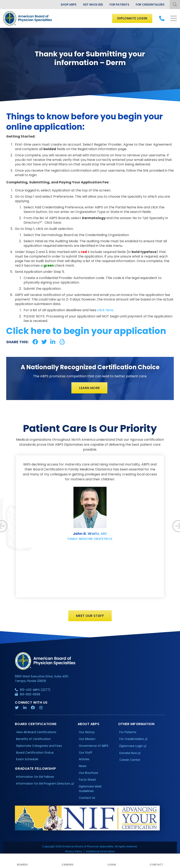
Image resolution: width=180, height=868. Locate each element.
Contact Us (87, 799)
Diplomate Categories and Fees (39, 747)
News (83, 767)
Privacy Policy (74, 852)
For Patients (118, 5)
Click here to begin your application (86, 331)
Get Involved (91, 5)
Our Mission (87, 740)
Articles (84, 760)
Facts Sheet (87, 781)
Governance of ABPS (94, 747)
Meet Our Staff (90, 616)
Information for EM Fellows (35, 778)
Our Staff (86, 753)
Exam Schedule (27, 760)
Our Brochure (88, 774)
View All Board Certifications (36, 733)
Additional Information (100, 852)
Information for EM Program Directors (43, 785)
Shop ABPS (66, 5)
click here (105, 310)
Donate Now (128, 754)
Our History (87, 733)
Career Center (130, 761)
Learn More (89, 388)
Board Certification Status (35, 753)
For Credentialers (150, 5)
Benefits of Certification (34, 740)
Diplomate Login (131, 18)
